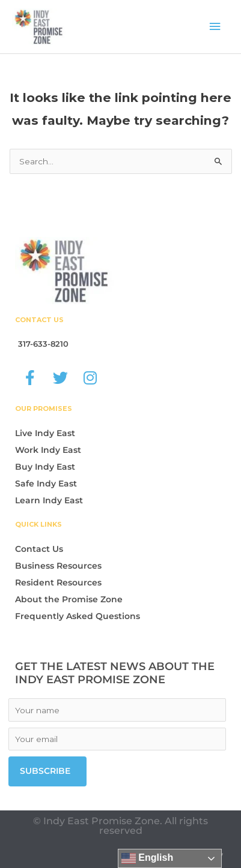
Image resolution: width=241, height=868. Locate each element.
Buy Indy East (45, 467)
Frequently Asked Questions (78, 616)
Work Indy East (48, 450)
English (147, 858)
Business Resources (58, 566)
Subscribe (45, 771)
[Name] (117, 710)
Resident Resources (58, 582)
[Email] (117, 739)
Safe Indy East (46, 483)
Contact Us (39, 549)
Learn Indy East (49, 500)
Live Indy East (45, 433)
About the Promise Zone (69, 599)
